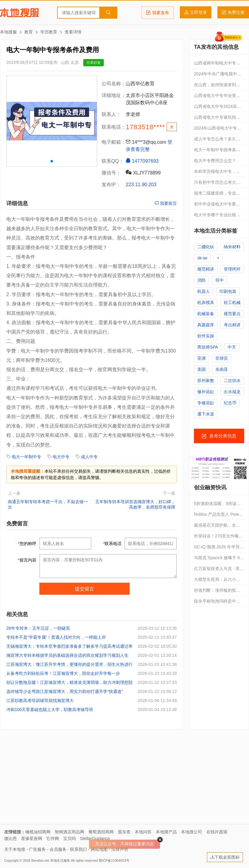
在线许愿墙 (217, 832)
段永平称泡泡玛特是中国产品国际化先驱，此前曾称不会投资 (217, 603)
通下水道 (206, 414)
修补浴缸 (206, 392)
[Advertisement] (124, 779)
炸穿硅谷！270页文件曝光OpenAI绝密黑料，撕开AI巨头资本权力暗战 (218, 537)
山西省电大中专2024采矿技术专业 (218, 108)
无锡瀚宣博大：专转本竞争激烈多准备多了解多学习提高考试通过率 (69, 646)
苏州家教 (206, 381)
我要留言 (166, 203)
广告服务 (37, 849)
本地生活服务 (60, 860)
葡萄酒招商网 (101, 832)
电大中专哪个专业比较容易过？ (217, 216)
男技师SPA (208, 347)
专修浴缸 (206, 403)
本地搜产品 (166, 832)
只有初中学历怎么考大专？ (215, 184)
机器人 (204, 291)
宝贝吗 (69, 838)
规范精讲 (206, 269)
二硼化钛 (206, 247)
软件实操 (206, 336)
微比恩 (11, 838)
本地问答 (143, 832)
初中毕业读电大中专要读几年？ (217, 205)
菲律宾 (222, 358)
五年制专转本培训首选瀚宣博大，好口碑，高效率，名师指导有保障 (135, 504)
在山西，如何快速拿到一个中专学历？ (217, 86)
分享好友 (94, 63)
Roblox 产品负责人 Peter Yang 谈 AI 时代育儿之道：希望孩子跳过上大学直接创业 (217, 516)
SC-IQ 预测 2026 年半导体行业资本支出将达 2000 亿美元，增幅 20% (219, 548)
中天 (232, 347)
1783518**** (145, 127)
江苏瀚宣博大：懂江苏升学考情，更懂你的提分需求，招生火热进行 (69, 664)
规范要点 (232, 314)
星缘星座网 (32, 838)
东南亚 (222, 369)
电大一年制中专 (26, 457)
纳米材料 (232, 247)
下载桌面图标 (225, 857)
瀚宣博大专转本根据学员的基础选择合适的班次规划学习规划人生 (67, 655)
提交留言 (85, 589)
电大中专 (61, 457)
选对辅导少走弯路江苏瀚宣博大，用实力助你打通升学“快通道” (65, 691)
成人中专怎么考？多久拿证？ (217, 140)
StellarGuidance (95, 838)
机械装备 (206, 314)
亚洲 (201, 358)
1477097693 (142, 161)
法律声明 (120, 849)
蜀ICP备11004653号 (114, 860)
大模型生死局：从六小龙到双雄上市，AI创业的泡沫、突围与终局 (217, 581)
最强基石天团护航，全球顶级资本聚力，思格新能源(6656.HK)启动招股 (217, 527)
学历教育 (49, 32)
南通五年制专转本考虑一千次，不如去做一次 (48, 504)
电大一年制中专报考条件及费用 (217, 151)
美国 (201, 369)
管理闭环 (232, 269)
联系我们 (78, 849)
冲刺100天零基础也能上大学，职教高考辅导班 (50, 710)
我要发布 (158, 13)
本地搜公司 (192, 832)
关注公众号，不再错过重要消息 (124, 844)
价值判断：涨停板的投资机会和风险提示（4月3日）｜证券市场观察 (217, 592)
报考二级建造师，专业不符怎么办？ (217, 195)
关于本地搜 (15, 849)
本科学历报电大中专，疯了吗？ (217, 173)
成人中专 (89, 457)
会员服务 (58, 849)
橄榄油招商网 (38, 832)
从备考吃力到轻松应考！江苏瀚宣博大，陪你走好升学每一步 (63, 673)
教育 (29, 32)
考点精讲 (232, 325)
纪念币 (230, 403)
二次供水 (232, 381)
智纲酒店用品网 (69, 832)
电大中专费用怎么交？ (215, 161)
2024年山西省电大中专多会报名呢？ (218, 130)
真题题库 (206, 325)
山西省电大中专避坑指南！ (215, 119)
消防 (201, 280)
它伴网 (53, 838)
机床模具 (206, 302)
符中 (220, 280)
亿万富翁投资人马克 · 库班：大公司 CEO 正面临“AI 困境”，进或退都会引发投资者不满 (219, 570)
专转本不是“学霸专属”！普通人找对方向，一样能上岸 (56, 637)
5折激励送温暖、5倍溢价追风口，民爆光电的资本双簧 (217, 505)
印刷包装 (228, 291)
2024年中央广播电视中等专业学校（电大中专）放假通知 (218, 75)
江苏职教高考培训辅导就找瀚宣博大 (40, 700)
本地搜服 (19, 13)
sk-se (202, 258)
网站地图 (99, 849)
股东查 (124, 832)
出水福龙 (232, 392)
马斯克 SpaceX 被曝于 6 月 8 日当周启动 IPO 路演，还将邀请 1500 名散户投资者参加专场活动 (219, 559)
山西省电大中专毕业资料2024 (217, 97)
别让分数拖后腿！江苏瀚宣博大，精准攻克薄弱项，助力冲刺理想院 (69, 682)
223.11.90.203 (141, 185)
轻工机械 (232, 302)
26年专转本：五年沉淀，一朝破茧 (38, 628)
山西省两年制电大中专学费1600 (217, 64)
